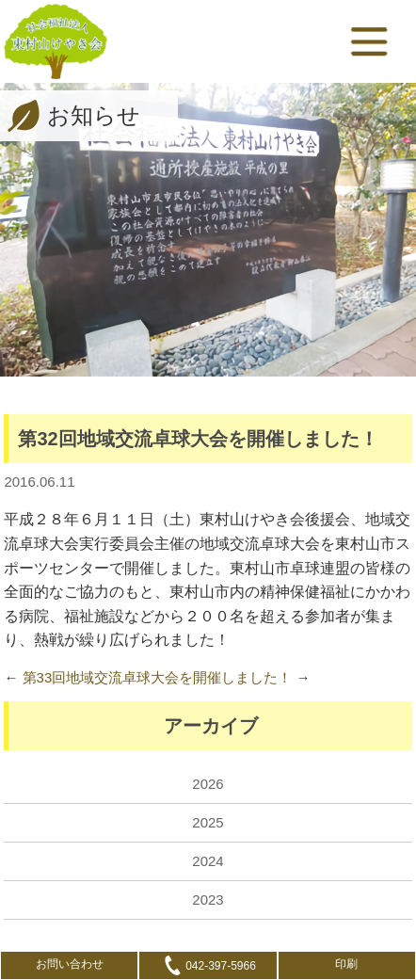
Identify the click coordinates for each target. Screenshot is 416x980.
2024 (208, 861)
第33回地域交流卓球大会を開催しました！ (158, 677)
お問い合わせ (70, 964)
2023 (208, 900)
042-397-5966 (208, 966)
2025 (208, 822)
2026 (208, 784)
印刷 (346, 964)
